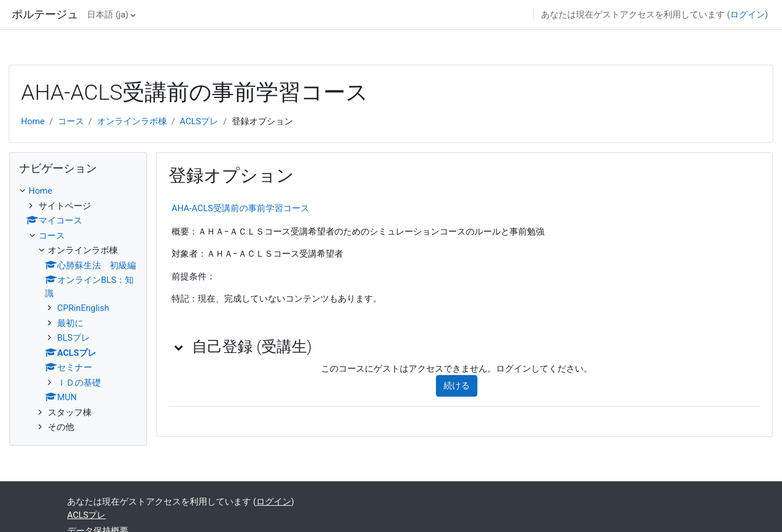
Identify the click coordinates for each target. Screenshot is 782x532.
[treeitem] (78, 309)
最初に (70, 323)
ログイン (748, 15)
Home (33, 121)
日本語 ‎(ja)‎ (108, 15)
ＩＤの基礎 (79, 383)
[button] (179, 347)
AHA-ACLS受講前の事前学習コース (240, 208)
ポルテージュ (45, 15)
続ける (457, 386)
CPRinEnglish (83, 308)
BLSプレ (74, 338)
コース (71, 121)
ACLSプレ (199, 121)
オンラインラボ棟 (132, 121)
